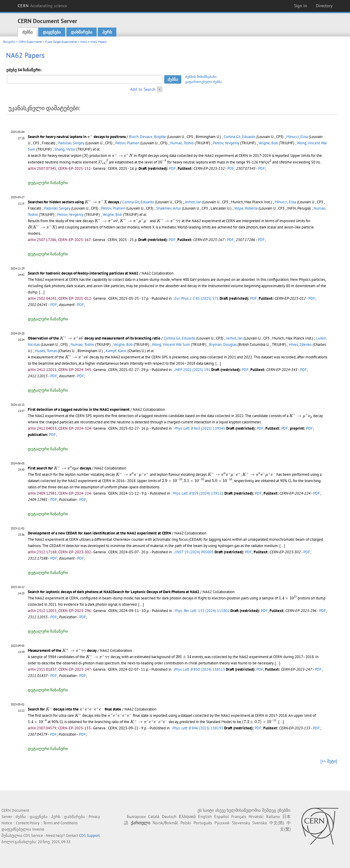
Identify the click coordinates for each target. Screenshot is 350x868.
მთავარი (9, 42)
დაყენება (52, 32)
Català (154, 817)
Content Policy (28, 823)
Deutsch (169, 817)
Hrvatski (256, 817)
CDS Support (89, 836)
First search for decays (59, 468)
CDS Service (33, 836)
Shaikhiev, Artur (169, 208)
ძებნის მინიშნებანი (201, 77)
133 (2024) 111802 (202, 611)
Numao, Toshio (182, 143)
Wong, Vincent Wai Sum (171, 344)
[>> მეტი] (329, 761)
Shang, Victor (65, 149)
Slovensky (241, 823)
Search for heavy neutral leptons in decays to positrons (77, 137)
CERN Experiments (30, 42)
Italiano (273, 817)
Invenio (38, 829)
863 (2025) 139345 (200, 428)
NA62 (84, 42)
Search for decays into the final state (74, 709)
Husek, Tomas (46, 351)
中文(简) (277, 823)
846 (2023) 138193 (198, 728)
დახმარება (82, 32)
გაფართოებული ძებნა (204, 82)
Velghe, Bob (268, 143)
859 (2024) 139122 (198, 493)
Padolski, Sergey (71, 143)
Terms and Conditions (60, 823)
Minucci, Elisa (297, 137)
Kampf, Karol (116, 351)
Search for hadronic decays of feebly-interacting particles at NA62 (83, 273)
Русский (222, 823)
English (205, 817)
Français (239, 817)
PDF (172, 168)
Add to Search (143, 89)
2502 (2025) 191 (192, 370)
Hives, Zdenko (300, 344)
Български (136, 817)
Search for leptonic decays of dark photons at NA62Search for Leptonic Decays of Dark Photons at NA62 (114, 592)
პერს (107, 32)
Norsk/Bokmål (165, 823)
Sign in (300, 6)
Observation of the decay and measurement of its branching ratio (94, 338)
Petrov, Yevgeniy (226, 143)
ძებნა (27, 32)
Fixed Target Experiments (61, 42)
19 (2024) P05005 (194, 552)
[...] (42, 292)
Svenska (260, 823)
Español (222, 817)
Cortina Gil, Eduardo (240, 137)
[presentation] (90, 136)
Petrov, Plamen (127, 143)
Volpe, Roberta (246, 208)
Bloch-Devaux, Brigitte (147, 137)
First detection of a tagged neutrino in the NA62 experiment (79, 409)
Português (203, 823)
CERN (42, 6)
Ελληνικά (187, 817)
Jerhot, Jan (193, 202)
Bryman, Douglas (223, 344)
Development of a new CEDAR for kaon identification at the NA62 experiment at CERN (99, 533)
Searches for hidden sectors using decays (73, 202)
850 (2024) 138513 (200, 669)
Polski (186, 823)
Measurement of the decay (62, 650)
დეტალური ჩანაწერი (48, 183)
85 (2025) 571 (197, 298)
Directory (324, 6)
